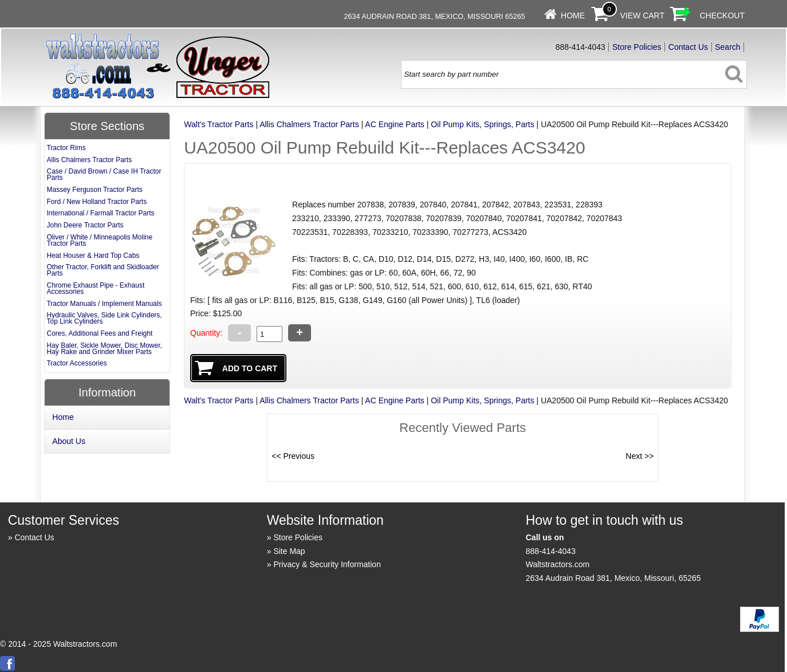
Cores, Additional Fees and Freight (99, 333)
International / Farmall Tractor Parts (100, 213)
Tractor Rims (66, 148)
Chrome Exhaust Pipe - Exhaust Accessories (95, 288)
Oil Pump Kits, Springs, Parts (483, 124)
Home (573, 15)
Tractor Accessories (76, 363)
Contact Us (688, 47)
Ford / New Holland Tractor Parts (97, 202)
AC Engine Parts (395, 124)
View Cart (643, 15)
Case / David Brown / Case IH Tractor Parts (104, 174)
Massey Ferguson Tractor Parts (94, 190)
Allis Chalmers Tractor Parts (309, 124)
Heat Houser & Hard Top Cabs (93, 256)
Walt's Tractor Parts (219, 124)
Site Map (289, 551)
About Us (69, 441)
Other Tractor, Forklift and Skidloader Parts (103, 270)
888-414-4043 (551, 551)
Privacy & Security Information (327, 564)
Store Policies (637, 47)
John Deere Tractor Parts (85, 225)
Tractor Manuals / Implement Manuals (104, 304)
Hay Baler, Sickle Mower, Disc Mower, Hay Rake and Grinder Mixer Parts (104, 349)
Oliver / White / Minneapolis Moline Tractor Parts (99, 240)
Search (727, 47)
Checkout (722, 15)
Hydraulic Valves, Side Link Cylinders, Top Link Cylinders (104, 318)
